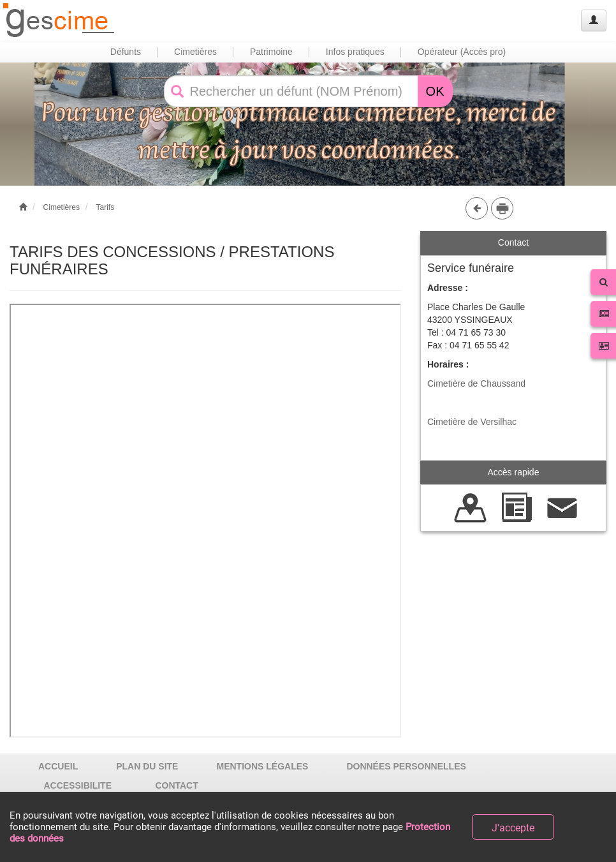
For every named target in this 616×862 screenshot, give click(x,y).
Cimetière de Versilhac (472, 422)
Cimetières (62, 207)
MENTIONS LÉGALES (262, 766)
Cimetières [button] (195, 52)
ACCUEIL (58, 766)
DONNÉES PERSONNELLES (406, 766)
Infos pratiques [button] (355, 52)
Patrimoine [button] (271, 52)
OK (435, 91)
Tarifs (105, 207)
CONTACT (176, 785)
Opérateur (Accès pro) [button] (462, 52)
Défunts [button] (126, 52)
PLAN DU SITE (147, 766)
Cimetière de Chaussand (476, 383)
